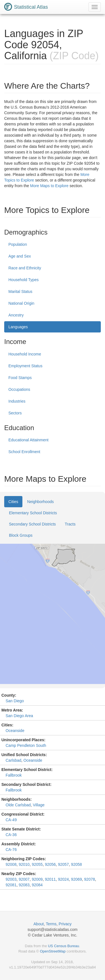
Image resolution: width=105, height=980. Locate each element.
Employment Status (25, 366)
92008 (11, 864)
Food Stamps (20, 378)
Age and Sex (20, 256)
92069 (77, 879)
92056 (50, 864)
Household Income (25, 354)
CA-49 (11, 820)
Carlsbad (13, 760)
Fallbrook (14, 775)
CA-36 (11, 835)
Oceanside (15, 731)
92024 (63, 879)
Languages (18, 327)
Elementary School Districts (33, 513)
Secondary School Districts (32, 524)
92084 (37, 885)
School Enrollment (24, 452)
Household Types (24, 280)
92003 (11, 879)
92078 (89, 879)
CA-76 (11, 850)
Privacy (65, 924)
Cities (13, 502)
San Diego (15, 701)
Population (18, 244)
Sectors (15, 413)
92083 (24, 885)
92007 (24, 879)
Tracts (70, 524)
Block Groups (21, 535)
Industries (17, 401)
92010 (24, 864)
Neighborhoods (40, 502)
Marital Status (20, 292)
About (39, 924)
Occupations (19, 389)
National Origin (21, 303)
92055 (37, 864)
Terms (51, 924)
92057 (63, 864)
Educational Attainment (28, 440)
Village (39, 805)
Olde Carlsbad (18, 805)
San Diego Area (19, 716)
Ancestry (16, 315)
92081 (11, 885)
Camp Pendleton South (26, 745)
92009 (37, 879)
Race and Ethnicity (25, 268)
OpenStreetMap (53, 951)
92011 (50, 879)
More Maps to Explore (49, 186)
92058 (77, 864)
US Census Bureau (63, 946)
